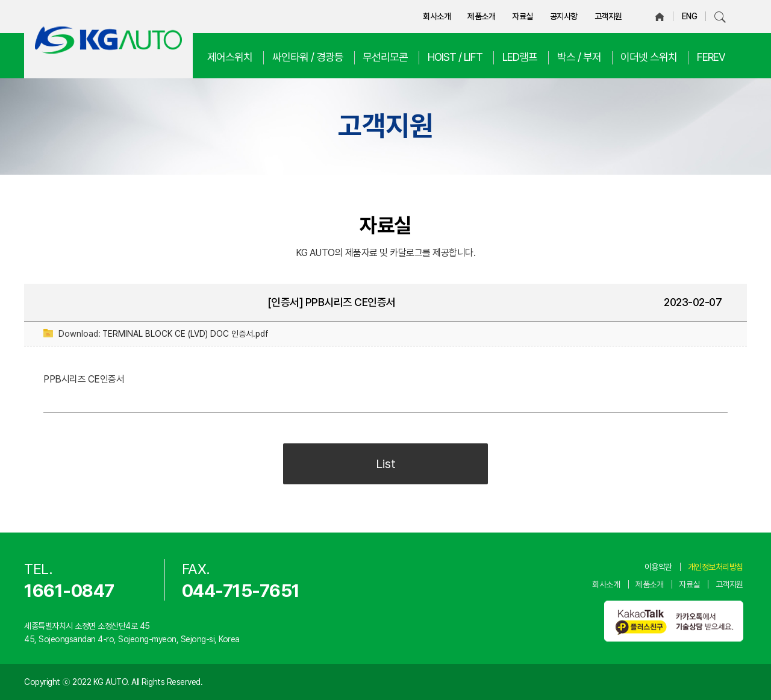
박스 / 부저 (579, 57)
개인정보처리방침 (716, 567)
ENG (690, 16)
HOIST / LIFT (455, 57)
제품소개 (481, 16)
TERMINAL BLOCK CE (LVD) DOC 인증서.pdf (186, 334)
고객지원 (608, 16)
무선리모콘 (385, 57)
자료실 (523, 16)
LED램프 (520, 57)
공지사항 (564, 16)
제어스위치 (230, 57)
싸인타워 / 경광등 (308, 57)
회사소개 (437, 16)
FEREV (711, 57)
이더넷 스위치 (649, 57)
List (386, 464)
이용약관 (658, 567)
